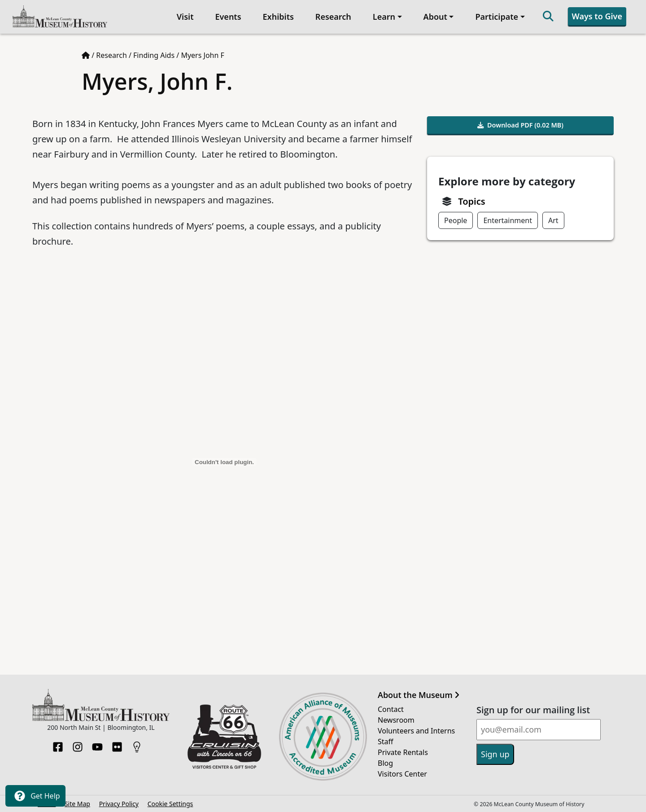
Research (333, 17)
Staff (386, 742)
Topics (471, 201)
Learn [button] (384, 17)
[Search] (548, 17)
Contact (391, 709)
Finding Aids (154, 55)
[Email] (539, 730)
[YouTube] (97, 744)
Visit (185, 17)
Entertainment (508, 220)
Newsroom (396, 720)
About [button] (435, 17)
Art (553, 220)
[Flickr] (117, 744)
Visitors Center (402, 774)
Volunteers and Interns (416, 731)
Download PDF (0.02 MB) (520, 125)
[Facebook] (58, 744)
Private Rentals (403, 752)
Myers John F (202, 55)
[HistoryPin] (137, 744)
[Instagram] (78, 744)
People (456, 220)
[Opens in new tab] (224, 736)
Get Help (35, 796)
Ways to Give (597, 16)
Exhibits (278, 17)
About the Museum (419, 695)
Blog (385, 763)
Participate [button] (497, 17)
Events (228, 17)
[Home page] (86, 55)
